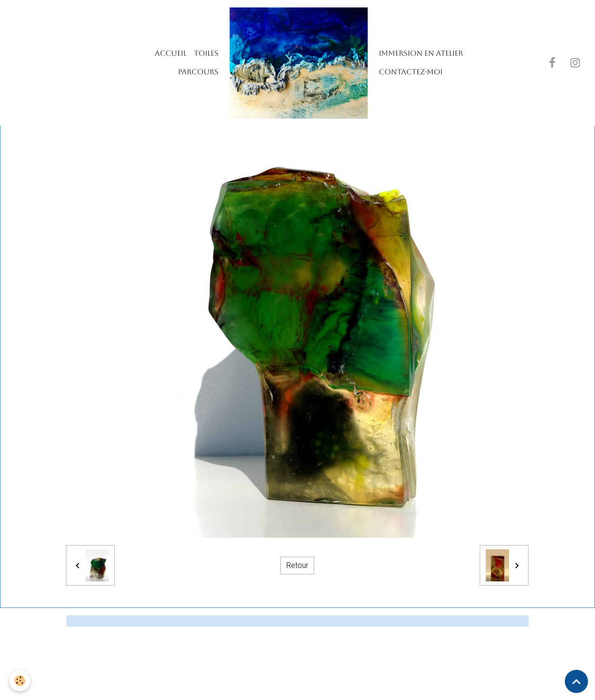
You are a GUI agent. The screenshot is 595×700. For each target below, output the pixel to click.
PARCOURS (198, 72)
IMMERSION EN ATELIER (421, 53)
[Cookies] (20, 681)
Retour (297, 565)
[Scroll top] (576, 681)
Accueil (171, 53)
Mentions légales (259, 687)
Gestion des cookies (329, 687)
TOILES (206, 53)
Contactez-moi (411, 72)
